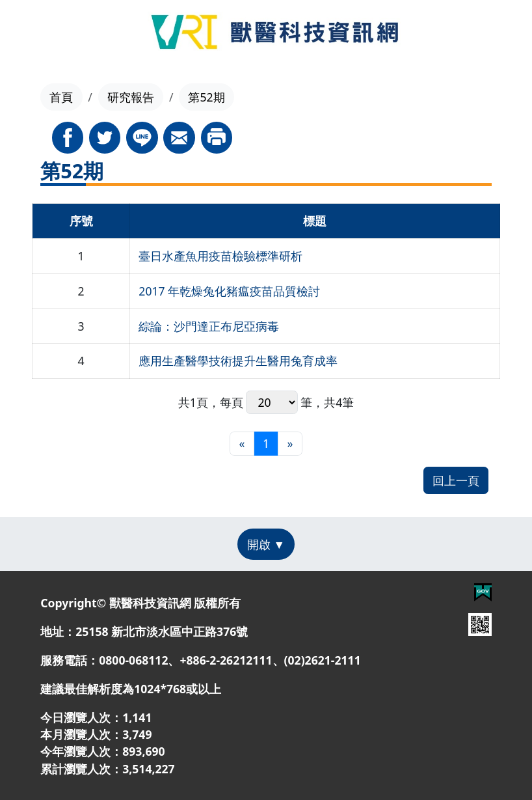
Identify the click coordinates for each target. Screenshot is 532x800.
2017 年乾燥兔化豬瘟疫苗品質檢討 (229, 291)
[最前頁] (242, 444)
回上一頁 (456, 480)
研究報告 (131, 97)
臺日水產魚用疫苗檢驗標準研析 (220, 256)
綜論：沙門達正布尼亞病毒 (209, 326)
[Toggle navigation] (35, 34)
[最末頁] (290, 444)
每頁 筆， (272, 403)
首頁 (61, 97)
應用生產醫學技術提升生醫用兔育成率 (238, 361)
